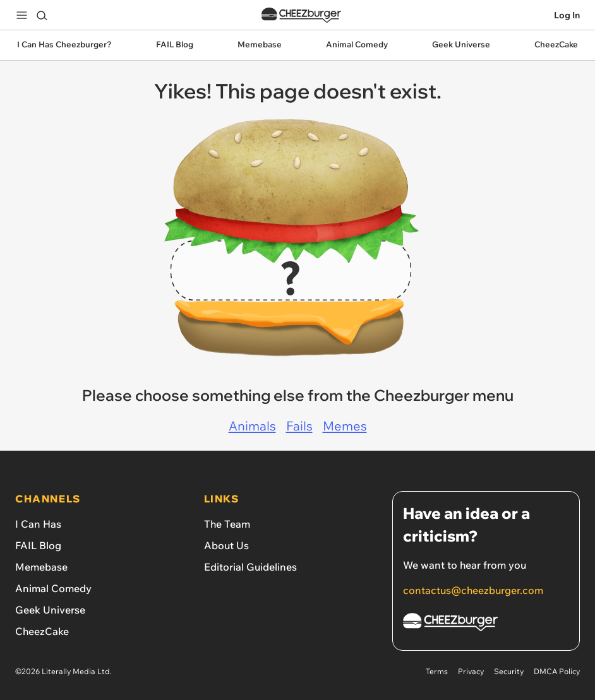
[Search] (42, 15)
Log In (567, 15)
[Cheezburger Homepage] (486, 624)
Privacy (471, 671)
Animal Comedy (53, 588)
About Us (226, 545)
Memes (345, 426)
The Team (227, 524)
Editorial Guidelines (250, 567)
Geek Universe (50, 610)
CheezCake (42, 631)
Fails (299, 426)
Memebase (41, 567)
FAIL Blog (38, 545)
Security (509, 671)
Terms (437, 671)
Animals (252, 426)
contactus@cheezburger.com (473, 590)
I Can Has (38, 524)
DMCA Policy (557, 671)
